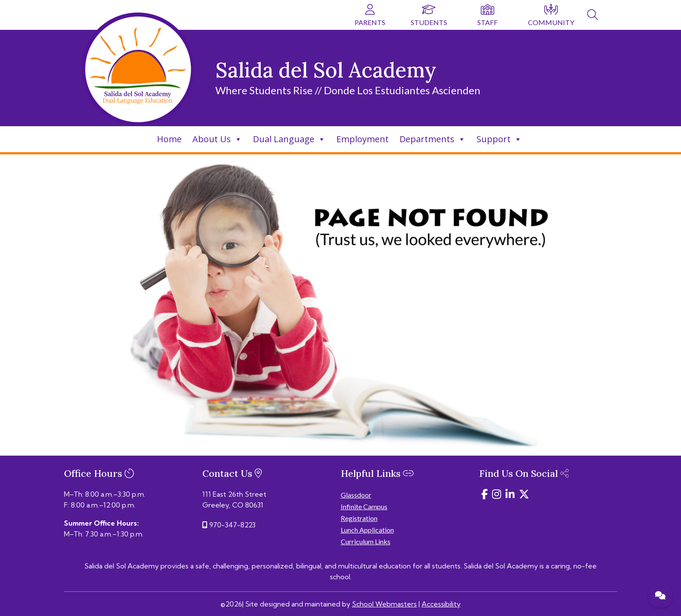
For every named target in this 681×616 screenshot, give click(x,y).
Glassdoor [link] (356, 495)
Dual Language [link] (289, 139)
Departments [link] (433, 139)
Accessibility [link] (441, 604)
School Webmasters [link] (384, 604)
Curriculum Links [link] (366, 541)
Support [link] (499, 139)
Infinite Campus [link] (364, 506)
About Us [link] (217, 139)
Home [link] (169, 139)
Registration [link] (359, 518)
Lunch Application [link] (367, 530)
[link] (593, 16)
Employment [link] (363, 139)
